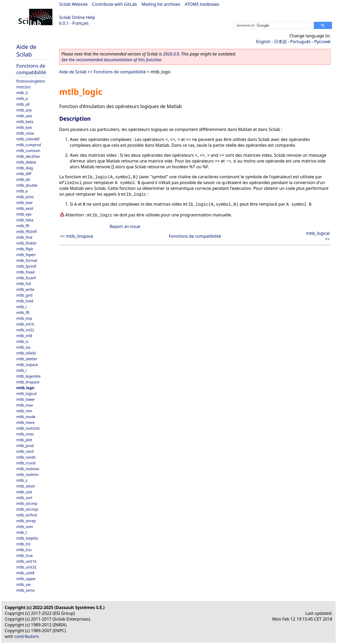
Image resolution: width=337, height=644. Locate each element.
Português (300, 42)
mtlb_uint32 (26, 567)
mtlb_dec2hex (28, 156)
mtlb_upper (26, 579)
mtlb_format (27, 260)
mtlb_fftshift (27, 232)
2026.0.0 (171, 54)
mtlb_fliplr (25, 249)
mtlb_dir (23, 179)
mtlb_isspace (27, 365)
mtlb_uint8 (25, 573)
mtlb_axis (24, 116)
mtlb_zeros (26, 590)
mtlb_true (24, 556)
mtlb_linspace (28, 382)
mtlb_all (23, 104)
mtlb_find (24, 237)
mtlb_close (25, 133)
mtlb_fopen (26, 255)
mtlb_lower (26, 399)
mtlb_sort (24, 498)
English (263, 42)
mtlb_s (22, 480)
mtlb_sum (25, 527)
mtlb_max (25, 405)
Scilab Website (73, 4)
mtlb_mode (26, 417)
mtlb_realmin (27, 475)
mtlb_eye (24, 214)
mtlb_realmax (28, 469)
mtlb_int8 (24, 336)
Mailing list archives (161, 4)
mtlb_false (25, 220)
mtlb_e (22, 191)
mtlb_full (24, 284)
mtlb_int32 (25, 330)
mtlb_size (24, 492)
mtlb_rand (25, 451)
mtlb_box (24, 127)
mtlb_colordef (28, 139)
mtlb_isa (23, 347)
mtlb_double (27, 185)
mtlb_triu (24, 550)
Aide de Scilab (26, 50)
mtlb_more (25, 422)
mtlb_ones (25, 434)
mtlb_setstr (26, 486)
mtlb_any (24, 110)
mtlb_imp (24, 318)
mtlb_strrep (26, 521)
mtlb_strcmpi (27, 509)
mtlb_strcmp (27, 503)
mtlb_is (22, 341)
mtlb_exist (25, 208)
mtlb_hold (25, 301)
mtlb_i (21, 307)
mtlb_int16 (25, 324)
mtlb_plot (24, 440)
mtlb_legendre (29, 376)
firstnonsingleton (31, 81)
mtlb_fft (23, 226)
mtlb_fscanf (26, 278)
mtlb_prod (25, 446)
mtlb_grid (24, 295)
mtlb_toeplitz (27, 538)
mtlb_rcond (26, 463)
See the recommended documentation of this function (111, 60)
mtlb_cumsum (28, 151)
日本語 (280, 42)
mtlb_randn (26, 457)
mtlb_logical (26, 394)
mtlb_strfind (27, 515)
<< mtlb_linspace (77, 236)
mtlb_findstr (27, 243)
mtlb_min (24, 411)
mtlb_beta (25, 122)
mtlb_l (21, 370)
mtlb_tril (23, 544)
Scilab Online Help (77, 17)
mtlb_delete (26, 162)
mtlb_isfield (26, 353)
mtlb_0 (22, 93)
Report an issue (125, 226)
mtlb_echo (25, 197)
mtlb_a (22, 98)
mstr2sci (23, 87)
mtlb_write (25, 289)
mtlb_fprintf (26, 266)
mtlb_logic (26, 388)
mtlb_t (22, 532)
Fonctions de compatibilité (31, 69)
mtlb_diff (24, 174)
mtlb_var (24, 584)
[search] (272, 26)
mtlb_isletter (27, 359)
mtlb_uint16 (26, 561)
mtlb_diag (25, 168)
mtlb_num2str (28, 428)
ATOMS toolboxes (202, 4)
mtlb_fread (25, 272)
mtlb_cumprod (29, 145)
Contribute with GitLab (115, 4)
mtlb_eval (24, 203)
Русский (322, 42)
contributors (27, 636)
